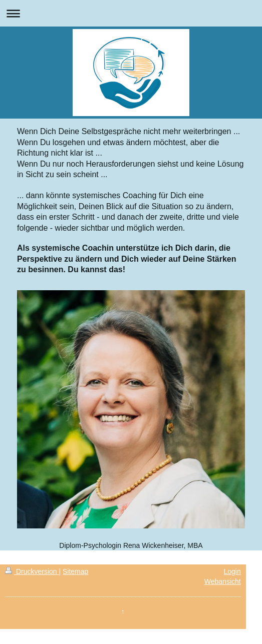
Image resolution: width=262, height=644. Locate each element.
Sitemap (75, 571)
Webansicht (223, 581)
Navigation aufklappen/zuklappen (131, 13)
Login (232, 571)
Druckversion (32, 571)
